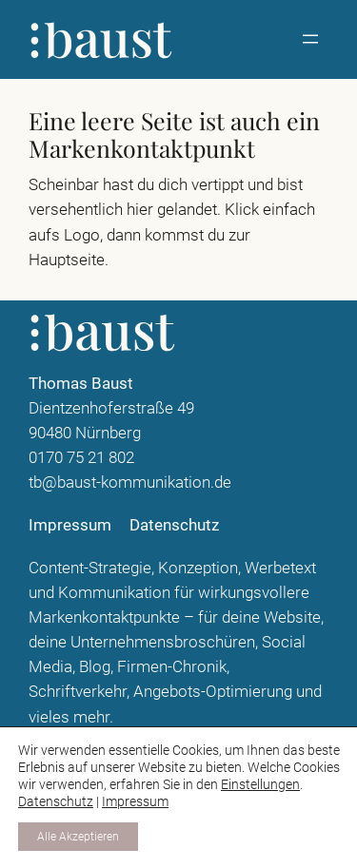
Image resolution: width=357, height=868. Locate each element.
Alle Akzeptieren (78, 837)
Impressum (135, 801)
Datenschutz (56, 801)
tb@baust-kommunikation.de (130, 482)
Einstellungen (260, 784)
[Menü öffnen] (310, 39)
